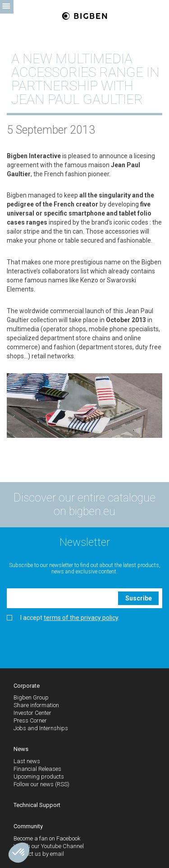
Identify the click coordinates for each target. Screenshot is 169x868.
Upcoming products (39, 777)
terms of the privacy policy (81, 618)
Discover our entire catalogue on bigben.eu (84, 504)
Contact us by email (39, 854)
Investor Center (32, 713)
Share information (36, 705)
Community (28, 826)
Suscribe (139, 598)
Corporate (27, 686)
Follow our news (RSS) (41, 784)
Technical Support (37, 805)
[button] (19, 853)
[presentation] (75, 642)
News (21, 749)
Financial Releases (37, 769)
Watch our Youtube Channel (49, 846)
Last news (27, 761)
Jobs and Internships (41, 728)
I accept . (63, 618)
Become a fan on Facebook (47, 838)
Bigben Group (31, 697)
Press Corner (30, 720)
